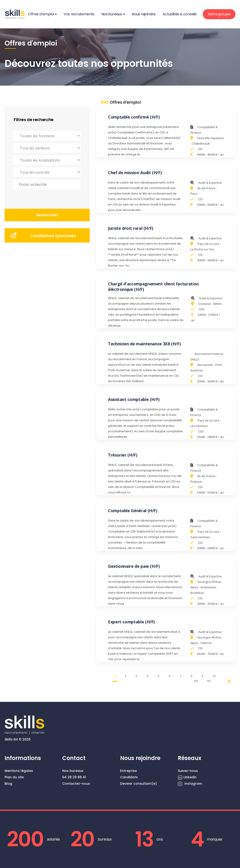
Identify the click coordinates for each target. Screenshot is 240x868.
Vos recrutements (79, 14)
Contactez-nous (76, 784)
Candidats (129, 777)
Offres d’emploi (41, 14)
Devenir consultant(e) (139, 784)
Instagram (190, 784)
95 (209, 681)
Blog (8, 784)
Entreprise (128, 771)
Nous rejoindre (144, 14)
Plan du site (14, 777)
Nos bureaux (112, 14)
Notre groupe (219, 14)
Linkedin (187, 777)
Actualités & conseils (179, 14)
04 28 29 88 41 (74, 777)
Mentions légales (19, 771)
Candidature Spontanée (43, 235)
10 (214, 676)
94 (196, 681)
